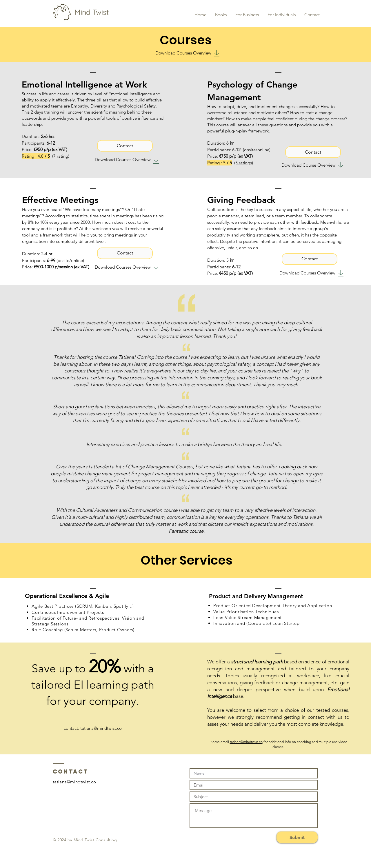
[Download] (217, 53)
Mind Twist (89, 12)
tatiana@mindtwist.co (101, 728)
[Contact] (125, 146)
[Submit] (297, 837)
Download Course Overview (309, 165)
